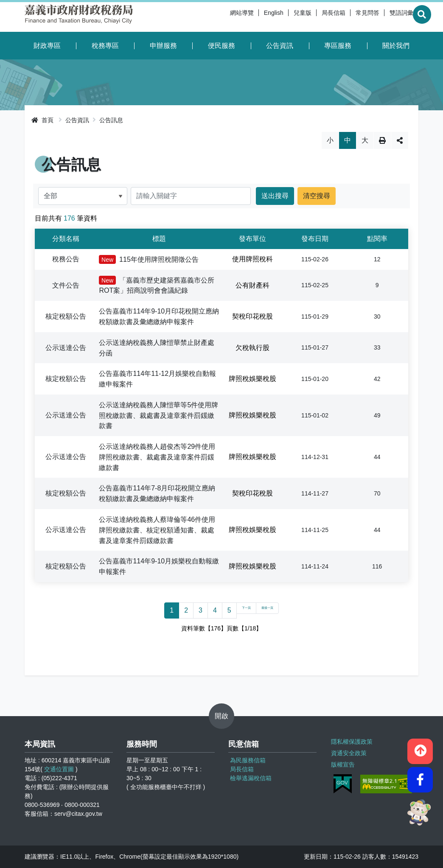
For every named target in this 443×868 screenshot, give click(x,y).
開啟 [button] (222, 716)
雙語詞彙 (380, 17)
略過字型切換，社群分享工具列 (222, 132)
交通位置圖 (59, 769)
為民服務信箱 (248, 760)
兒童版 (281, 17)
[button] (420, 748)
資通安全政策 (348, 751)
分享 (400, 140)
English (252, 17)
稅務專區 (105, 46)
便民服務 (222, 46)
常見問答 (346, 17)
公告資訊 (280, 46)
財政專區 (47, 46)
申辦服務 (163, 46)
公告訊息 (111, 120)
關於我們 (396, 46)
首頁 (42, 120)
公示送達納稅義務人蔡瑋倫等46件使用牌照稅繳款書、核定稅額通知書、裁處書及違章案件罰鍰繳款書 (157, 530)
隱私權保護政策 (351, 741)
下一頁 (238, 610)
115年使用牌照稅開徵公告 (149, 259)
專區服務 (338, 46)
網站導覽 (221, 17)
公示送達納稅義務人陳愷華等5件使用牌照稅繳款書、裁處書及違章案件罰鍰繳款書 (158, 416)
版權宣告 (342, 762)
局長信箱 (312, 17)
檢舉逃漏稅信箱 (251, 778)
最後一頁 (273, 610)
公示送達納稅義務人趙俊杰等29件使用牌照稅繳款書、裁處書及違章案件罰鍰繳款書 (157, 457)
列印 (382, 140)
